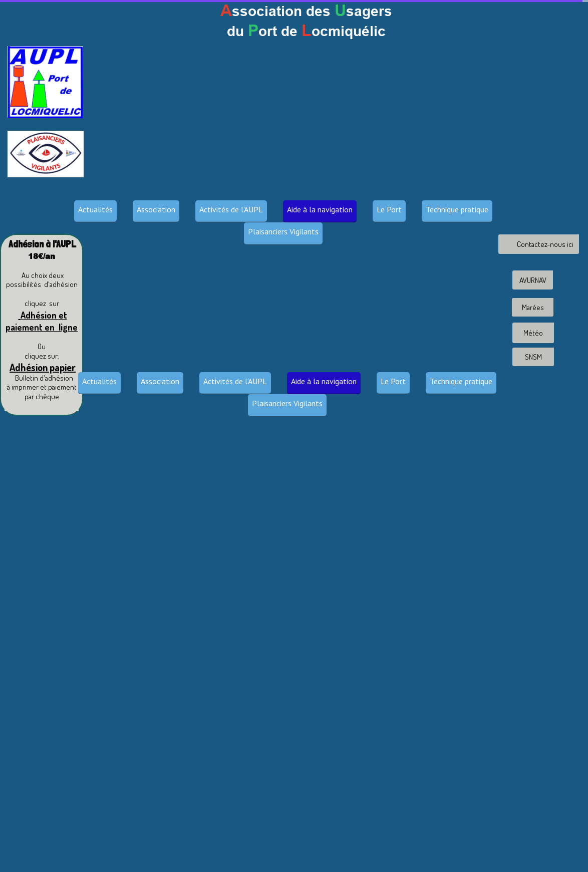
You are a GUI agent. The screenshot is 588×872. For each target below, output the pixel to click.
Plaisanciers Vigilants (283, 231)
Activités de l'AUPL (231, 209)
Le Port (389, 209)
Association (156, 209)
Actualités (95, 209)
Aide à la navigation (320, 209)
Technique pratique (457, 209)
